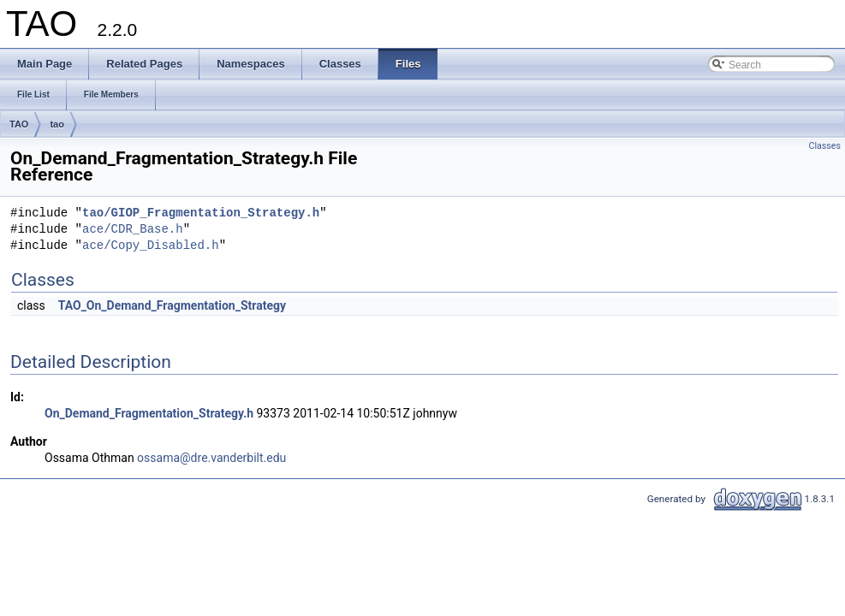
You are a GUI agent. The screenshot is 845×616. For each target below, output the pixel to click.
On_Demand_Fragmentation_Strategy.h (149, 413)
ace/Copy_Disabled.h (151, 246)
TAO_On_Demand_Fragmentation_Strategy (172, 305)
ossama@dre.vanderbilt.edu (211, 458)
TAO (19, 124)
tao (57, 124)
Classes (825, 146)
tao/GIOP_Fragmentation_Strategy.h (201, 213)
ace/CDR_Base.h (133, 230)
